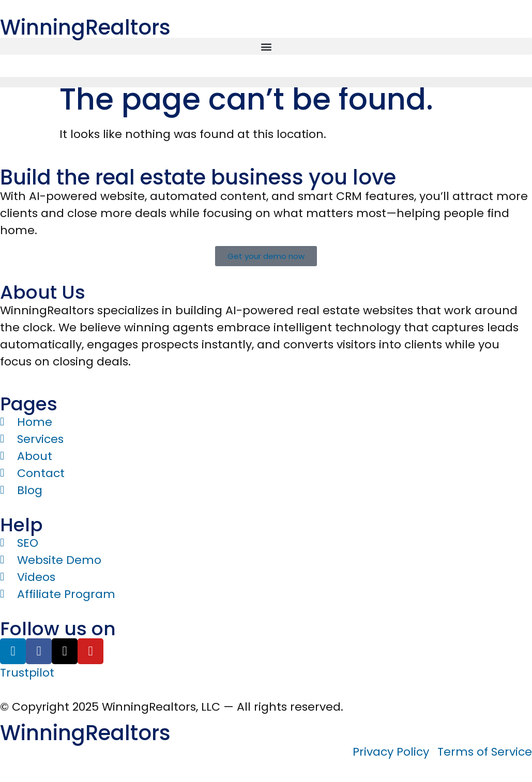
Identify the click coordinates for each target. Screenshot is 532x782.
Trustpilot (27, 673)
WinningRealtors (85, 27)
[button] (266, 46)
